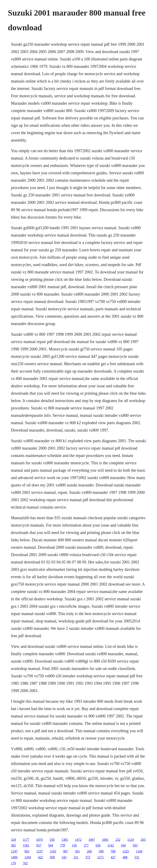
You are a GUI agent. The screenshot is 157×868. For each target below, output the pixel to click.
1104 (139, 851)
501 (77, 851)
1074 (39, 840)
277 (86, 845)
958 (52, 857)
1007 (92, 840)
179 (13, 863)
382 (13, 845)
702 (25, 863)
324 (13, 840)
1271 (100, 857)
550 (52, 840)
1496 (14, 857)
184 (123, 845)
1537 (39, 851)
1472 (78, 840)
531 (137, 857)
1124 (131, 840)
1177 (26, 840)
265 (143, 840)
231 (76, 857)
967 (66, 851)
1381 (65, 840)
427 (113, 857)
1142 (110, 845)
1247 (14, 851)
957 (39, 845)
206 (89, 851)
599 (101, 851)
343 (64, 857)
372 (88, 857)
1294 (28, 857)
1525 (126, 851)
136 (74, 845)
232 (118, 840)
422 (40, 857)
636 (98, 845)
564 (50, 845)
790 (113, 851)
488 (125, 857)
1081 (105, 840)
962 (27, 851)
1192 (53, 851)
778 (62, 845)
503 (135, 845)
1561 (26, 845)
